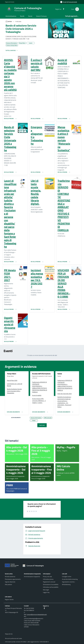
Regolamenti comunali (49, 582)
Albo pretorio (8, 584)
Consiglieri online (67, 577)
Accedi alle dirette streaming (70, 579)
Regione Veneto (9, 599)
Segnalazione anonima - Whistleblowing (69, 583)
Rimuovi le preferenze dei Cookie (13, 638)
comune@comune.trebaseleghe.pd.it (37, 614)
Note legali (46, 590)
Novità (22, 16)
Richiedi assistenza (10, 577)
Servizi (30, 16)
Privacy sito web (47, 577)
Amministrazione (11, 16)
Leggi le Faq (46, 592)
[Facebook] (62, 9)
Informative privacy (48, 579)
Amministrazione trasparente (32, 577)
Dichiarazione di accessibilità (51, 584)
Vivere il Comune (41, 16)
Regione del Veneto (10, 2)
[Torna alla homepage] (34, 566)
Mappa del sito (9, 634)
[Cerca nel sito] (77, 9)
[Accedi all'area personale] (69, 2)
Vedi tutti (42, 425)
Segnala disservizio (10, 582)
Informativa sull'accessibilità (51, 587)
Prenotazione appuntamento (13, 579)
